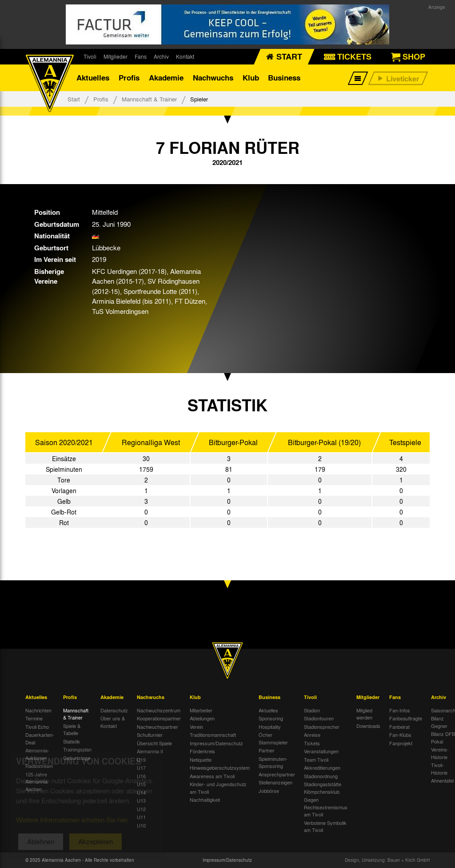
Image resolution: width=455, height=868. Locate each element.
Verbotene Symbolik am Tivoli (325, 826)
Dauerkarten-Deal (40, 738)
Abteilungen (202, 718)
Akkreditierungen (322, 768)
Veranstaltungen (321, 751)
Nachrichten (38, 710)
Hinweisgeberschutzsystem (220, 768)
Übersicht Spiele (154, 743)
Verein (196, 727)
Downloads (368, 726)
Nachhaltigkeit (205, 800)
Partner (267, 750)
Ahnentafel (442, 780)
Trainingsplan (77, 749)
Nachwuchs (213, 78)
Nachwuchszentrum (159, 710)
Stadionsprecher (322, 727)
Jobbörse (269, 791)
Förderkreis (202, 751)
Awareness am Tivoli (212, 776)
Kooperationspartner (159, 718)
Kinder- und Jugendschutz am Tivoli (218, 788)
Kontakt (185, 56)
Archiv (161, 56)
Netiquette (201, 759)
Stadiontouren (319, 718)
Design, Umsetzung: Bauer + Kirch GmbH (387, 860)
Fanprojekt (401, 743)
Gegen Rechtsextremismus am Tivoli (326, 807)
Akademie (166, 78)
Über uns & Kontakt (113, 722)
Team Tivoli (316, 759)
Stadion (312, 710)
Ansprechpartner (277, 774)
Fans (141, 56)
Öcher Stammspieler (273, 738)
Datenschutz (114, 710)
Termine (34, 718)
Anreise (312, 735)
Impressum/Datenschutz (216, 743)
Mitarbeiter (201, 710)
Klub (251, 78)
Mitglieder (116, 56)
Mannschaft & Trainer (149, 99)
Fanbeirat (399, 727)
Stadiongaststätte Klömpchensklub (323, 788)
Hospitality (270, 727)
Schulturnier (150, 735)
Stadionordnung (321, 776)
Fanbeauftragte (406, 718)
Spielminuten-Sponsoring (273, 762)
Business (284, 78)
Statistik (72, 741)
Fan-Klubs (400, 735)
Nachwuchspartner (158, 727)
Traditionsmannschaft (213, 735)
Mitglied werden (364, 714)
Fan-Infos (400, 710)
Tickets (312, 743)
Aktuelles (93, 78)
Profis (129, 78)
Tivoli (90, 56)
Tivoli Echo (37, 727)
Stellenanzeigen (275, 782)
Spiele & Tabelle (72, 729)
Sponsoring (271, 718)
